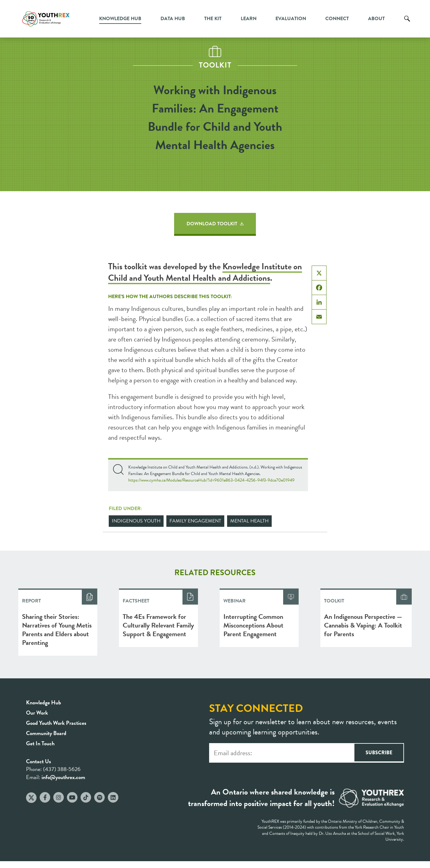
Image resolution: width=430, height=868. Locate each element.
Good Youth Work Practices (56, 723)
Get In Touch (40, 743)
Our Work (37, 713)
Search (407, 23)
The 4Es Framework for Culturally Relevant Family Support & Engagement (158, 625)
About (376, 19)
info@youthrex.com (63, 777)
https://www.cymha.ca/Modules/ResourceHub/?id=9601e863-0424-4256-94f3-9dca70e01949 (211, 480)
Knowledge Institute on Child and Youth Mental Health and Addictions (205, 272)
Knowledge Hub (120, 19)
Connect (337, 19)
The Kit (213, 19)
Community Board (46, 733)
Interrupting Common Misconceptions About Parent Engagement (253, 625)
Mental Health (249, 521)
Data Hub (173, 19)
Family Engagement (195, 521)
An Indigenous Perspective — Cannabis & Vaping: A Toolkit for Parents (363, 625)
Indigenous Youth (136, 521)
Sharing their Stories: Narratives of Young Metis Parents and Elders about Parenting (57, 630)
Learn (249, 19)
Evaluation (291, 19)
